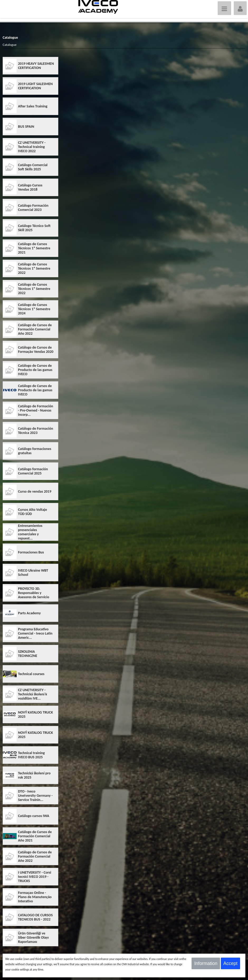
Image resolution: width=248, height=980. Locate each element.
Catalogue (10, 45)
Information (206, 963)
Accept (231, 963)
